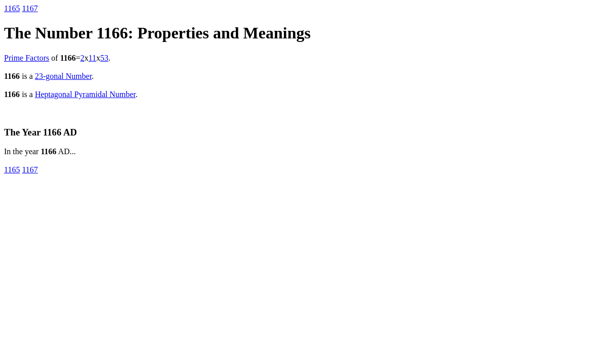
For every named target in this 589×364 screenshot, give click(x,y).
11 (92, 58)
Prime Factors (27, 58)
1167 (30, 8)
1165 (12, 8)
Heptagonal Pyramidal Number (85, 94)
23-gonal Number (63, 76)
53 (104, 58)
